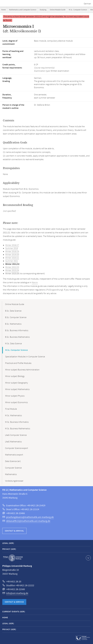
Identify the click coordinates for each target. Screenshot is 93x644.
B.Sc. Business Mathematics (17, 337)
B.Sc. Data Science (13, 311)
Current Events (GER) (14, 612)
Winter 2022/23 (12, 267)
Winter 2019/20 (12, 255)
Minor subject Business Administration (22, 370)
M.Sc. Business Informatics (17, 422)
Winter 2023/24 (12, 270)
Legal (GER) (8, 543)
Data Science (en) (13, 461)
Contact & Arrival (14, 531)
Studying (43, 10)
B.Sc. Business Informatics (17, 331)
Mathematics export (14, 455)
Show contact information (88, 558)
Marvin (35, 283)
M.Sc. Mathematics (13, 416)
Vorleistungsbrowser (14, 481)
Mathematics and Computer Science (23, 10)
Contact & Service (14, 602)
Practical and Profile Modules (18, 363)
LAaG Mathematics (13, 442)
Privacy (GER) (9, 549)
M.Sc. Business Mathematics (18, 429)
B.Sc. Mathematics (13, 324)
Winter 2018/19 (12, 252)
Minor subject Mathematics (17, 389)
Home (3, 10)
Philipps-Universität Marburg (13, 558)
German (87, 4)
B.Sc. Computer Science (16, 317)
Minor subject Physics (15, 396)
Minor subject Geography (17, 383)
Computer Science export (17, 448)
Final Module (11, 409)
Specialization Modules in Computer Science (25, 357)
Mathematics (11, 474)
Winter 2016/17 (12, 245)
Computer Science (13, 468)
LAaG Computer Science (16, 435)
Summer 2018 (12, 248)
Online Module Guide (58, 10)
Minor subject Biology (15, 376)
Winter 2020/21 (12, 258)
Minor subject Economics (16, 402)
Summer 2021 (12, 261)
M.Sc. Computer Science (78, 10)
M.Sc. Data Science (13, 344)
